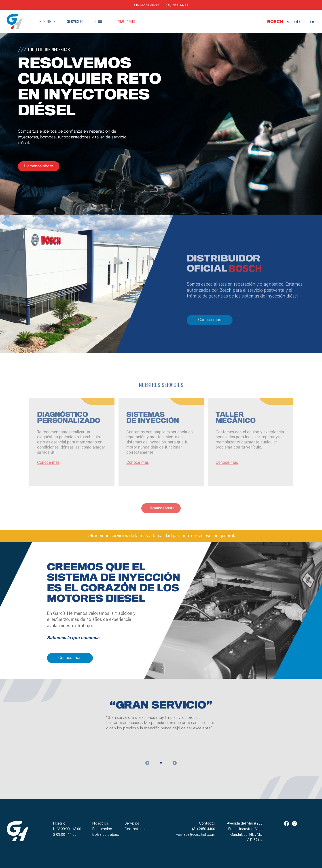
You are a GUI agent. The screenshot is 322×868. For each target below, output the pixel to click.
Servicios (75, 21)
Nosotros (47, 21)
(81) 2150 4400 (177, 5)
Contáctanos (124, 21)
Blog (98, 21)
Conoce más (210, 336)
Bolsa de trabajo (106, 835)
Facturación (102, 829)
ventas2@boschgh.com (196, 835)
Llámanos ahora (147, 5)
